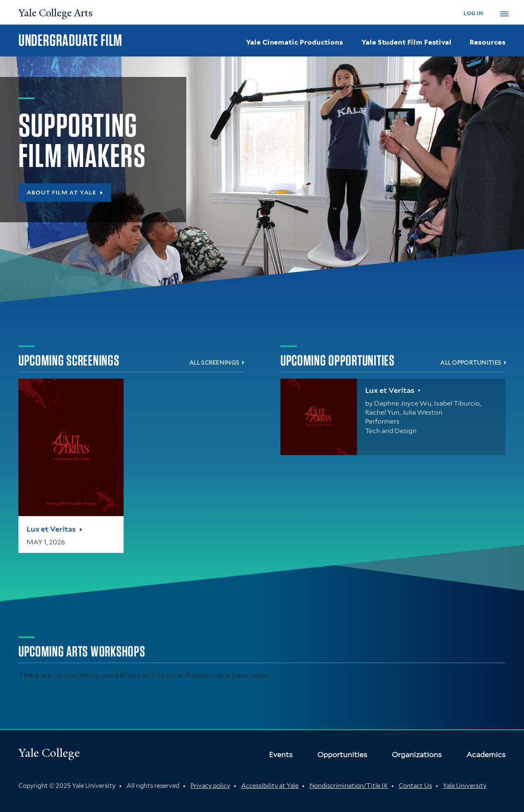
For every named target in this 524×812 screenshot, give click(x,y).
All (214, 363)
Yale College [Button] (49, 753)
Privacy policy (210, 786)
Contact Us (415, 786)
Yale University (465, 786)
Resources (488, 42)
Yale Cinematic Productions (295, 42)
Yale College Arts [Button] (55, 13)
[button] (504, 14)
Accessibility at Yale (270, 786)
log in (473, 13)
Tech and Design (391, 431)
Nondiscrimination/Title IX (349, 786)
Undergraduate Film (70, 40)
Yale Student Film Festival (407, 42)
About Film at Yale (61, 192)
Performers (382, 421)
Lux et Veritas (51, 529)
